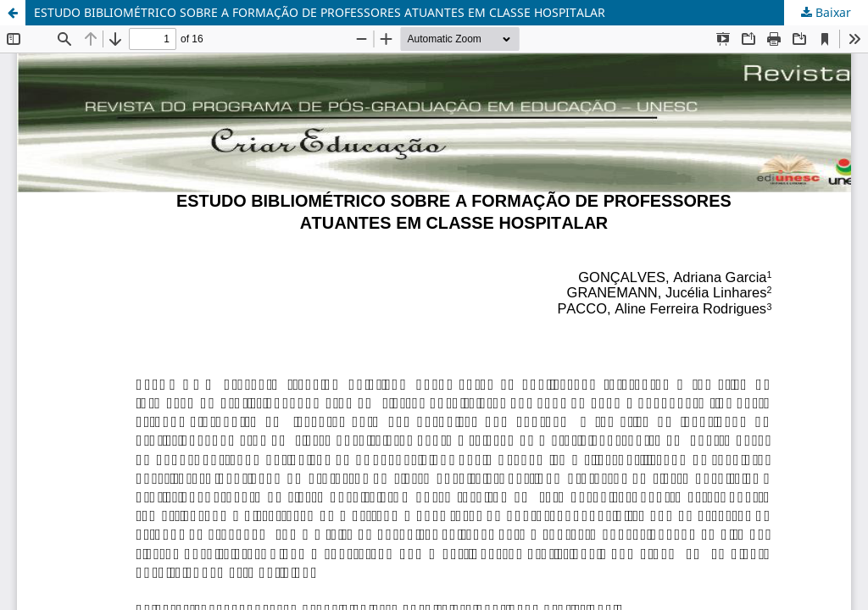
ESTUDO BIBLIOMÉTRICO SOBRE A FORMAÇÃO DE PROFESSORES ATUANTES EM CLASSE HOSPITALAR (320, 12)
